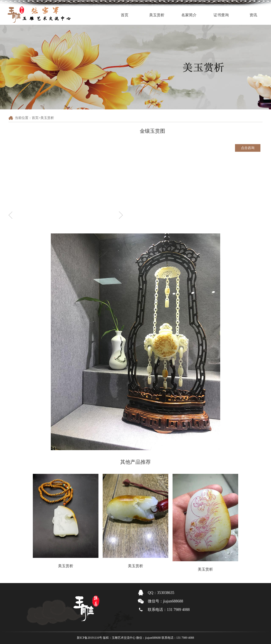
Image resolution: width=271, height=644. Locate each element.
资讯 (258, 15)
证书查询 (226, 15)
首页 (129, 15)
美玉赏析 (162, 15)
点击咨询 (248, 148)
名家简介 (194, 15)
